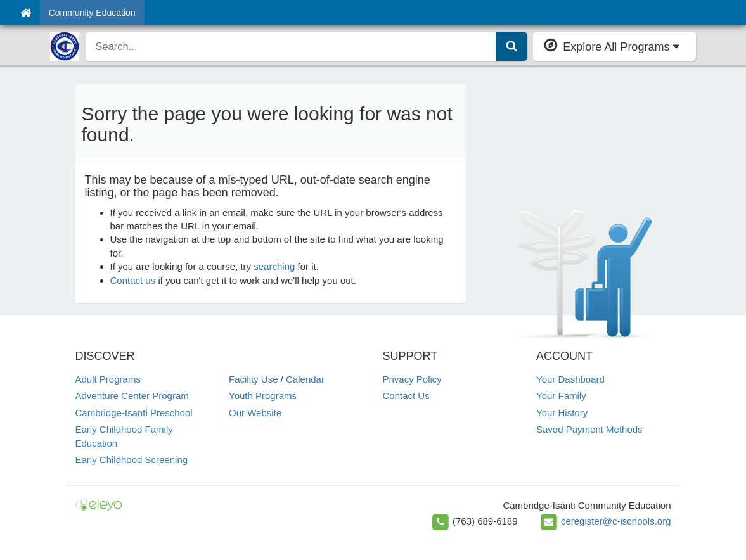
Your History (562, 413)
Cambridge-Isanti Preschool (134, 413)
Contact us (133, 280)
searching (274, 266)
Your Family (561, 396)
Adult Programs (108, 379)
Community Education (92, 13)
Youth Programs (263, 396)
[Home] (26, 13)
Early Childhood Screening (132, 460)
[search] (291, 46)
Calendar (305, 379)
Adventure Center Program (132, 396)
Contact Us (406, 396)
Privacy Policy (412, 379)
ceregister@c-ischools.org (616, 521)
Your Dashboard (570, 379)
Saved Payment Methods (589, 429)
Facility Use (254, 379)
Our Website (255, 413)
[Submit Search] (511, 46)
